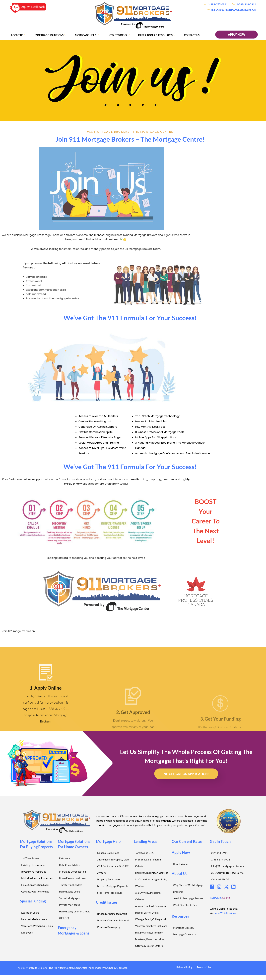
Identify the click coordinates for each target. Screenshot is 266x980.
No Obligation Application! (186, 774)
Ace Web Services (226, 913)
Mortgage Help (87, 35)
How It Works (119, 35)
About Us (18, 35)
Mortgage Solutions (51, 35)
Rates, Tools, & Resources (157, 35)
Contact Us (192, 35)
